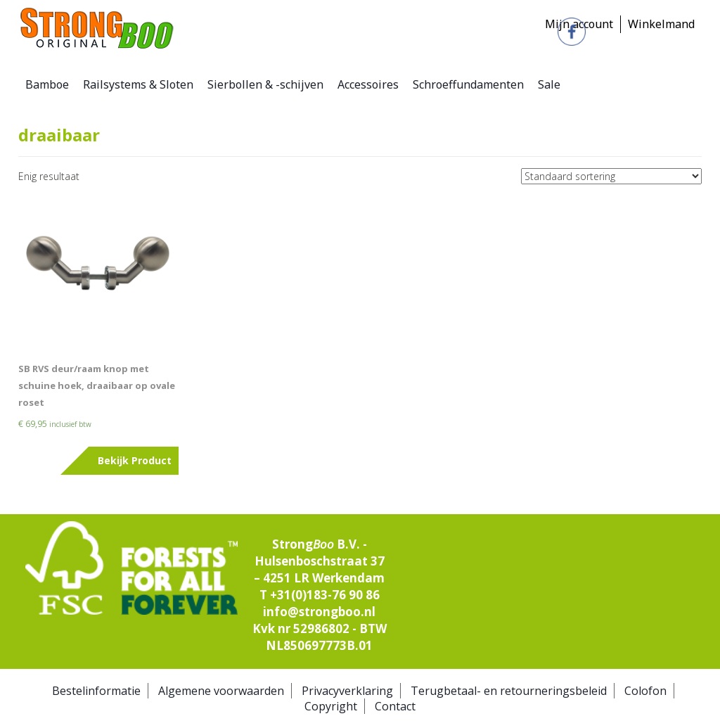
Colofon (645, 691)
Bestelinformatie (96, 691)
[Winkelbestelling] (611, 176)
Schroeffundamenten (468, 84)
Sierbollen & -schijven (265, 84)
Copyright (331, 706)
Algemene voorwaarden (221, 691)
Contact (395, 706)
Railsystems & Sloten (138, 84)
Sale (549, 84)
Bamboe (47, 84)
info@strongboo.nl (319, 612)
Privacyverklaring (347, 691)
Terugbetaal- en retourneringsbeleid (509, 691)
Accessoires (368, 84)
